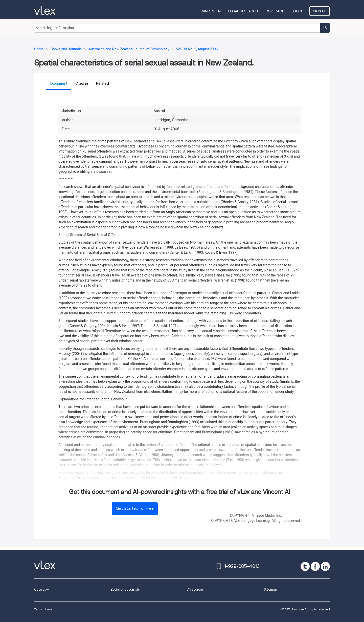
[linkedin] (325, 566)
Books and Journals (125, 589)
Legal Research (243, 11)
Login (297, 11)
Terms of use (43, 609)
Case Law (41, 589)
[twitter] (305, 566)
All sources (195, 589)
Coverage (275, 11)
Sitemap (270, 589)
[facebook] (315, 566)
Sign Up (320, 11)
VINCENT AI (211, 11)
